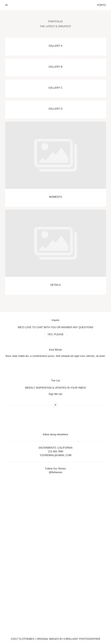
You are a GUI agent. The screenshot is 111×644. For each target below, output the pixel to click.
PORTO (101, 5)
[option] (56, 352)
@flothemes (55, 472)
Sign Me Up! (55, 394)
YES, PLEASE (55, 334)
